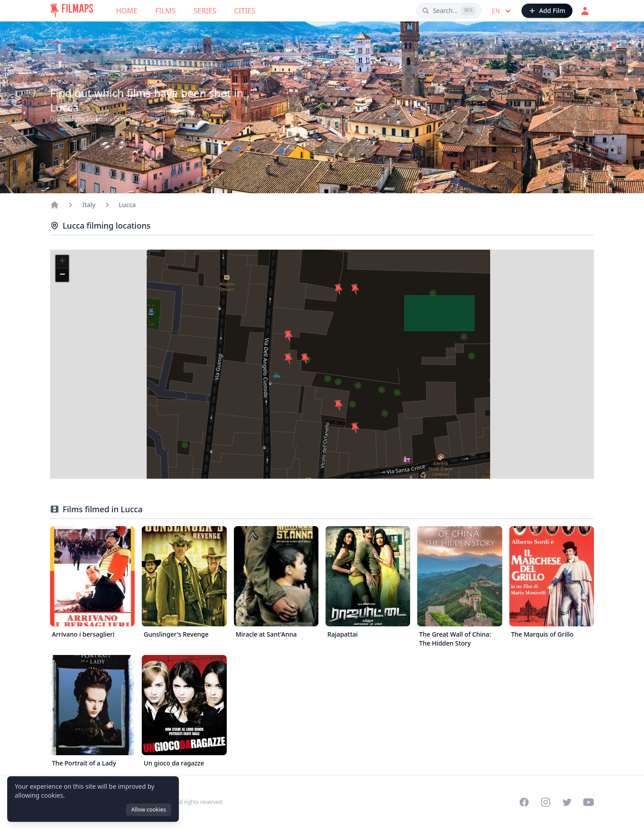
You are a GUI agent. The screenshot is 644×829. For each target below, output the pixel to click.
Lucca (127, 205)
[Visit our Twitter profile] (567, 802)
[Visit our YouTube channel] (589, 802)
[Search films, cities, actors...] (449, 11)
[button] (288, 359)
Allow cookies (149, 810)
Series (205, 11)
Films (165, 11)
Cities (245, 11)
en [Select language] (502, 11)
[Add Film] (547, 11)
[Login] (585, 11)
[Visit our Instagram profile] (546, 802)
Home (127, 11)
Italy (89, 205)
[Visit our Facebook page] (524, 802)
